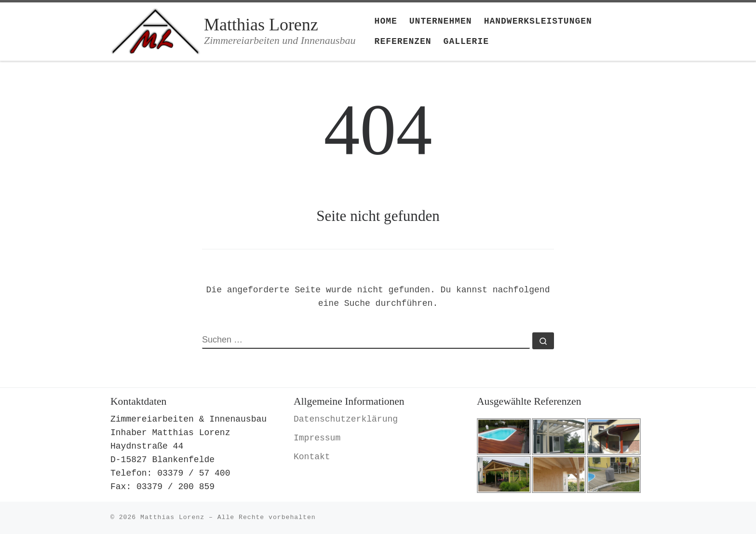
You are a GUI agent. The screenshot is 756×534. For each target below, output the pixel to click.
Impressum (317, 438)
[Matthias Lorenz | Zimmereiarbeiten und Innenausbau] (155, 30)
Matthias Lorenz (172, 517)
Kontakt (312, 457)
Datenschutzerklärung (346, 419)
